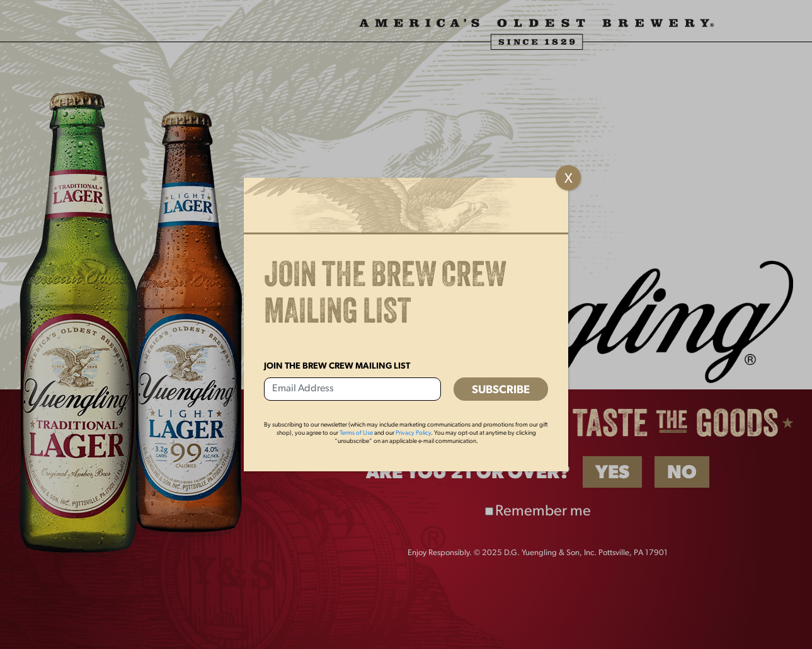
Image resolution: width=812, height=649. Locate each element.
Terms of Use (356, 433)
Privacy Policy (413, 433)
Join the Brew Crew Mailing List (337, 366)
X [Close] (569, 179)
